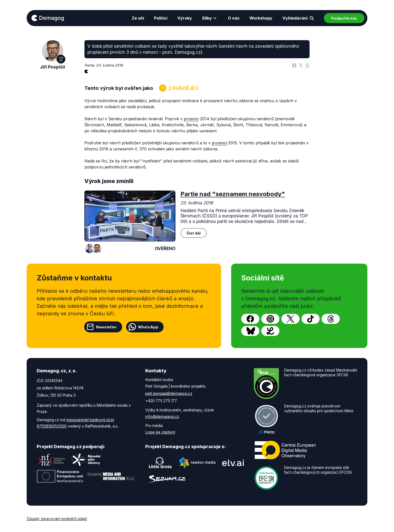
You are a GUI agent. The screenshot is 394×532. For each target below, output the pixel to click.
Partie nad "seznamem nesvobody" (233, 194)
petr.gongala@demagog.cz (169, 394)
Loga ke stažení (160, 432)
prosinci (191, 119)
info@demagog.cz (162, 417)
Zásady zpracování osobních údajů (57, 519)
